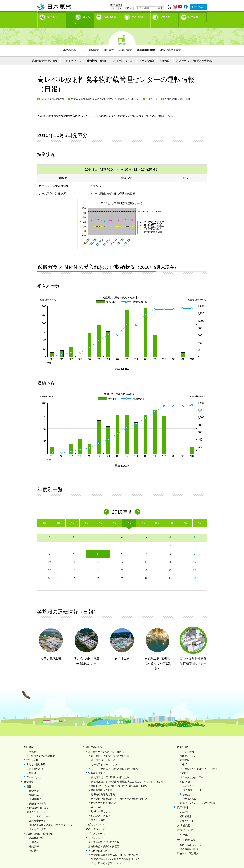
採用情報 (193, 16)
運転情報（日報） (97, 55)
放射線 (186, 789)
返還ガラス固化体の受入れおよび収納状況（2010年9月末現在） (105, 93)
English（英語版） (188, 848)
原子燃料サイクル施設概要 (41, 750)
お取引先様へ (198, 7)
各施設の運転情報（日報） (179, 93)
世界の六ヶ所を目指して (104, 797)
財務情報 (31, 767)
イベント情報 (187, 746)
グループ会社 (34, 771)
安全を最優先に (97, 767)
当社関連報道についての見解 (104, 836)
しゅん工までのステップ (104, 759)
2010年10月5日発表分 (52, 93)
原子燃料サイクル (192, 784)
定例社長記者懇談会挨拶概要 (104, 840)
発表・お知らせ (95, 823)
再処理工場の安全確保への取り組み (110, 771)
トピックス (94, 832)
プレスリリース (97, 828)
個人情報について (189, 843)
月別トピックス (72, 55)
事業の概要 (70, 44)
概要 (29, 781)
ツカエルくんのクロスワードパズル (199, 763)
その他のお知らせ (98, 845)
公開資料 (34, 836)
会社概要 (31, 746)
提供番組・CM (188, 750)
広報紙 (183, 759)
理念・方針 (32, 754)
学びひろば (186, 776)
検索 (160, 8)
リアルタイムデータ (40, 811)
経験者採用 (186, 811)
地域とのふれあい (101, 810)
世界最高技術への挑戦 (100, 784)
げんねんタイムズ (98, 818)
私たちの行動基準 (36, 759)
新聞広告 (185, 754)
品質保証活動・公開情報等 (41, 828)
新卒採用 (185, 806)
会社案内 (52, 16)
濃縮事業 (94, 44)
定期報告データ (38, 815)
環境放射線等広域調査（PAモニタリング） (52, 819)
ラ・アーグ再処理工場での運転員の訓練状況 (115, 763)
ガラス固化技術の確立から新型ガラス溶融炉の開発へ (120, 793)
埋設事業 (109, 44)
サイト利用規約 (187, 834)
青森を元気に (98, 814)
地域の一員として (101, 806)
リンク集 (182, 829)
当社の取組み (111, 16)
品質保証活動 (36, 832)
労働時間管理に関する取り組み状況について (115, 849)
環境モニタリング (36, 806)
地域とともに (95, 801)
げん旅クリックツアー (192, 771)
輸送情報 (165, 55)
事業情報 (80, 16)
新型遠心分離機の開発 (103, 789)
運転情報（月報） (123, 55)
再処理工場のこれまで (103, 754)
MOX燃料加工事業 (170, 44)
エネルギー (189, 780)
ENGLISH (129, 8)
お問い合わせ (185, 824)
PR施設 (184, 767)
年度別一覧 (152, 93)
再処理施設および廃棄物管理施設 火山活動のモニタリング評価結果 (127, 776)
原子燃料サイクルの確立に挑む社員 (110, 750)
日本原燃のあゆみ (36, 763)
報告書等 (34, 840)
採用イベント (187, 815)
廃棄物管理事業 (146, 44)
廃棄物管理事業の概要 (45, 55)
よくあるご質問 (38, 823)
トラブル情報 (147, 55)
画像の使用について (190, 839)
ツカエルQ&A (190, 793)
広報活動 (165, 16)
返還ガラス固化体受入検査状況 (194, 55)
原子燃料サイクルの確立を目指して (107, 746)
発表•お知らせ (140, 16)
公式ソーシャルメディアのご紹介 (198, 797)
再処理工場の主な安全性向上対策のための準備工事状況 (118, 780)
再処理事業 (125, 44)
